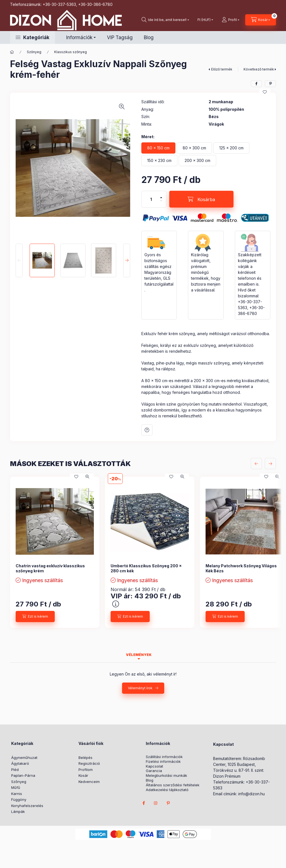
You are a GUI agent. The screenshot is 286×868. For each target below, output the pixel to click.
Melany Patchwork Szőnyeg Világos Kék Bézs (241, 568)
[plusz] (161, 197)
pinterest (168, 803)
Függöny (19, 799)
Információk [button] (79, 37)
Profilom (86, 770)
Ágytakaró (20, 763)
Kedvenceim (89, 782)
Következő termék (259, 69)
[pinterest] (270, 84)
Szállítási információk (164, 757)
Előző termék (222, 69)
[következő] (270, 464)
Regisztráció (89, 763)
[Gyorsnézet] (87, 477)
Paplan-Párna (23, 775)
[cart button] (261, 20)
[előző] (256, 464)
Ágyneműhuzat (24, 758)
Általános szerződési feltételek (173, 785)
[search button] (165, 20)
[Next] (127, 260)
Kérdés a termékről (147, 430)
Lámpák (18, 811)
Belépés (85, 758)
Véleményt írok (140, 688)
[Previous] (19, 260)
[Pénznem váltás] (204, 20)
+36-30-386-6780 (95, 4)
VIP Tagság (120, 37)
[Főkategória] (12, 52)
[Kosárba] (201, 199)
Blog (149, 37)
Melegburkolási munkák (166, 776)
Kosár (83, 775)
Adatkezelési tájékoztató (167, 790)
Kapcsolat (154, 766)
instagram (156, 803)
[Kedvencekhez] (265, 92)
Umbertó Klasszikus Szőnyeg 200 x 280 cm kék (146, 568)
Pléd (15, 770)
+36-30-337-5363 (59, 4)
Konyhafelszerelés (27, 806)
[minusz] (161, 201)
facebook (144, 803)
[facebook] (256, 84)
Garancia (154, 771)
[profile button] (231, 20)
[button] (33, 37)
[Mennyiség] (151, 199)
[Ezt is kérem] (35, 617)
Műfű (16, 787)
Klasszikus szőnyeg (71, 52)
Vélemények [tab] (139, 655)
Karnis (17, 794)
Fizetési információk (163, 762)
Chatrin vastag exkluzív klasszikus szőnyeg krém (50, 568)
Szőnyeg (34, 52)
